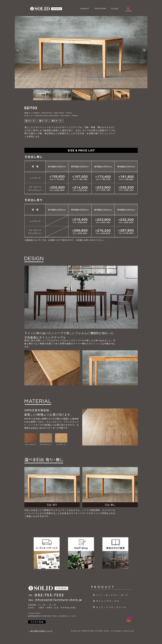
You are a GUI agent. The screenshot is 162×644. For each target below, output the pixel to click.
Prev (18, 50)
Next (144, 50)
